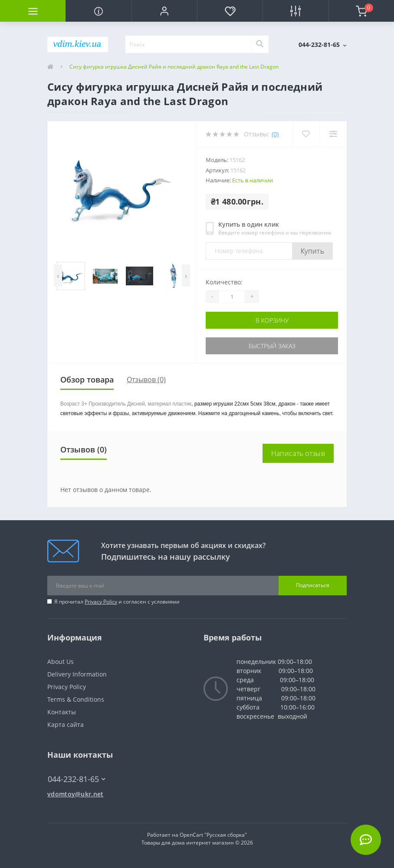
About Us (61, 662)
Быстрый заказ (272, 346)
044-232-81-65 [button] (77, 779)
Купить (312, 251)
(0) (275, 134)
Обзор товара (87, 380)
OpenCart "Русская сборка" (213, 835)
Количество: (224, 282)
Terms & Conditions (76, 699)
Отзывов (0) (146, 380)
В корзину (272, 320)
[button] (164, 11)
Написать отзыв (298, 453)
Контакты (62, 712)
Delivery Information (77, 674)
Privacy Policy (101, 602)
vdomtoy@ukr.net (76, 794)
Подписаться (313, 585)
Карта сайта (66, 724)
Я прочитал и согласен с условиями (117, 602)
